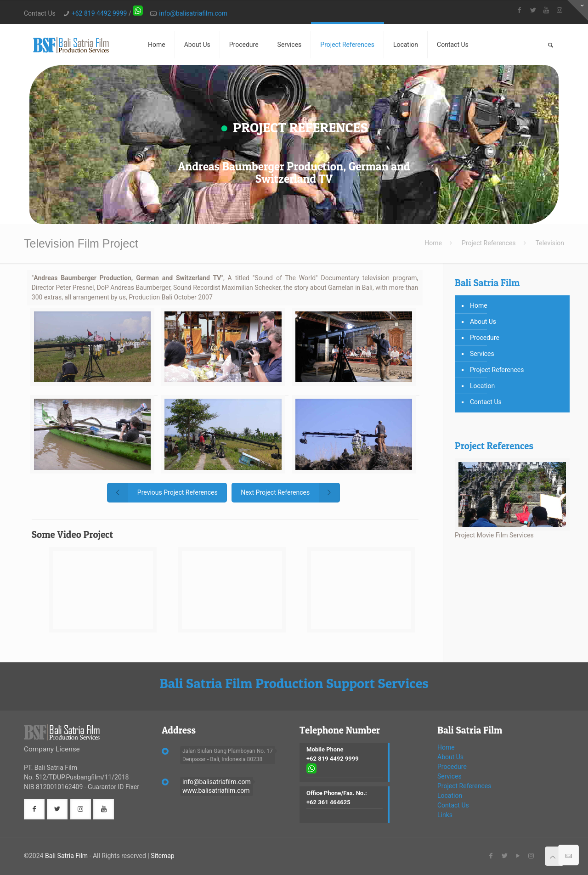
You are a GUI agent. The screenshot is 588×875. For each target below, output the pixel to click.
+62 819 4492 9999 (99, 13)
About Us (483, 322)
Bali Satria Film (66, 856)
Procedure (485, 338)
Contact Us (486, 402)
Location (482, 386)
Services (482, 354)
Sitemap (162, 856)
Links (445, 815)
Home (433, 243)
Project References (489, 243)
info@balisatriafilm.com (193, 13)
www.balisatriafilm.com (216, 790)
